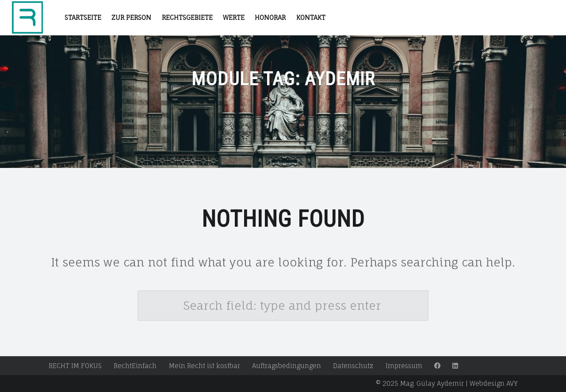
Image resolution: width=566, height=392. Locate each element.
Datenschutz (353, 366)
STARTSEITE (83, 17)
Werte (234, 17)
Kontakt (311, 17)
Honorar (270, 17)
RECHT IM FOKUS (75, 366)
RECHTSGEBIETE (187, 17)
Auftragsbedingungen (287, 366)
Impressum (404, 366)
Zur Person (131, 17)
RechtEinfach (135, 366)
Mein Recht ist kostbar (205, 366)
